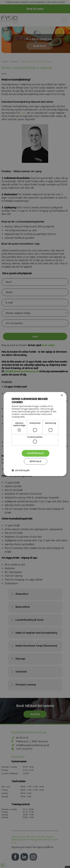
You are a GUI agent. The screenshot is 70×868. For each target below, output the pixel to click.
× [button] (62, 395)
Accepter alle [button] (35, 453)
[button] (21, 470)
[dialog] (35, 434)
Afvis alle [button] (36, 461)
